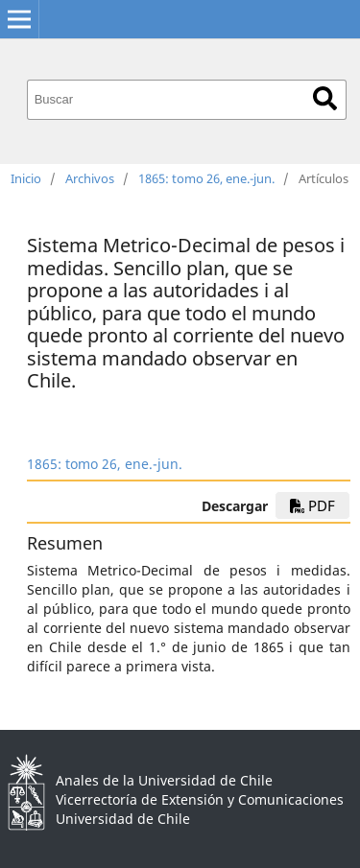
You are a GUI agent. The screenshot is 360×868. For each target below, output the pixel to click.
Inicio (26, 178)
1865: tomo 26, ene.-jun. (206, 178)
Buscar (325, 98)
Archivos (90, 178)
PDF (312, 505)
